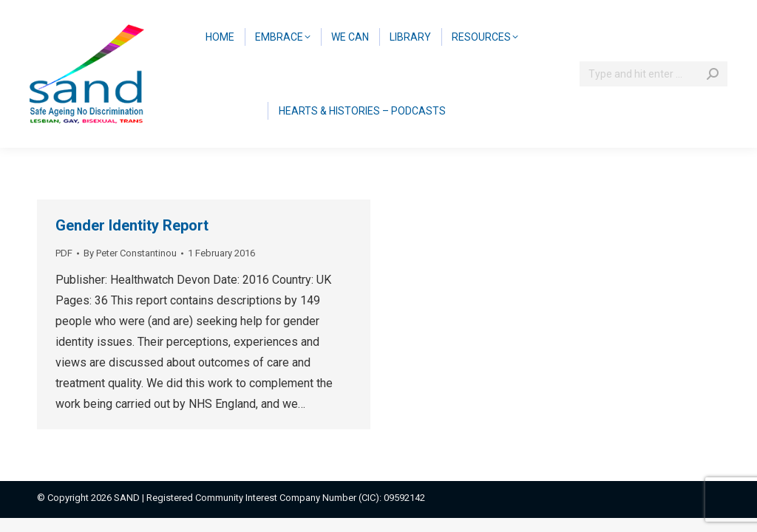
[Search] (654, 74)
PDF (64, 253)
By (130, 253)
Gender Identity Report (132, 225)
